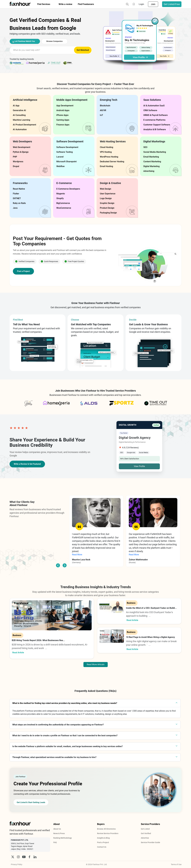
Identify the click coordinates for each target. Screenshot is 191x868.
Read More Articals (96, 664)
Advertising (149, 171)
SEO (145, 147)
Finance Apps (63, 125)
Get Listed (145, 829)
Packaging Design (108, 213)
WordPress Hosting (109, 157)
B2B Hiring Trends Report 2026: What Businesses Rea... (38, 640)
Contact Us (102, 847)
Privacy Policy (17, 864)
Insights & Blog (103, 838)
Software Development (67, 147)
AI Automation (20, 129)
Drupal (16, 166)
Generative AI (19, 110)
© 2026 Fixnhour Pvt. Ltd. (97, 864)
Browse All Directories (106, 829)
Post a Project (24, 271)
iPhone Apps (62, 115)
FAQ (55, 842)
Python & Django (21, 152)
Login (141, 4)
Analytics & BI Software (155, 129)
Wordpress (18, 162)
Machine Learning (21, 120)
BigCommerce (63, 203)
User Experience (108, 194)
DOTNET (17, 198)
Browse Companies (63, 41)
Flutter (16, 194)
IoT (101, 115)
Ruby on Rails (19, 203)
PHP (15, 157)
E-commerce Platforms (154, 120)
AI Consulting (19, 115)
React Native (19, 189)
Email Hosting (106, 166)
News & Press (59, 833)
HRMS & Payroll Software (156, 115)
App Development (65, 106)
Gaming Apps (63, 120)
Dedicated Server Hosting (112, 162)
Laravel (60, 157)
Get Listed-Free (172, 4)
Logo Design (106, 198)
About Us (57, 829)
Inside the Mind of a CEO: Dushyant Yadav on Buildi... (151, 608)
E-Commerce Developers (68, 189)
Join (153, 4)
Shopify (60, 198)
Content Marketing (152, 162)
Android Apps (63, 110)
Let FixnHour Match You (25, 41)
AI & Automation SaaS (154, 106)
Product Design (107, 208)
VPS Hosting (106, 152)
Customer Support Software (157, 125)
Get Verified (146, 833)
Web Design (106, 189)
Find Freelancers (86, 4)
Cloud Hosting (107, 147)
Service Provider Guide (150, 842)
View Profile (139, 466)
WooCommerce (64, 208)
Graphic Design (107, 203)
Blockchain (105, 106)
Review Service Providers (108, 833)
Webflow (60, 166)
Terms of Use (176, 864)
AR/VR (103, 110)
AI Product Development (24, 125)
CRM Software (150, 110)
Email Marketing (151, 157)
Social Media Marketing (155, 152)
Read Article (18, 653)
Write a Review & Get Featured (28, 464)
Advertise (145, 838)
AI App (16, 106)
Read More (77, 555)
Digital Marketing (151, 166)
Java (15, 208)
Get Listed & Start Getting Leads (33, 802)
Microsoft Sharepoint (66, 162)
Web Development (22, 147)
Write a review (65, 4)
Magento (61, 194)
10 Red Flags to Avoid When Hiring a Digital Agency (150, 637)
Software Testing (65, 152)
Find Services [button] (44, 4)
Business (17, 635)
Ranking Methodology (63, 838)
